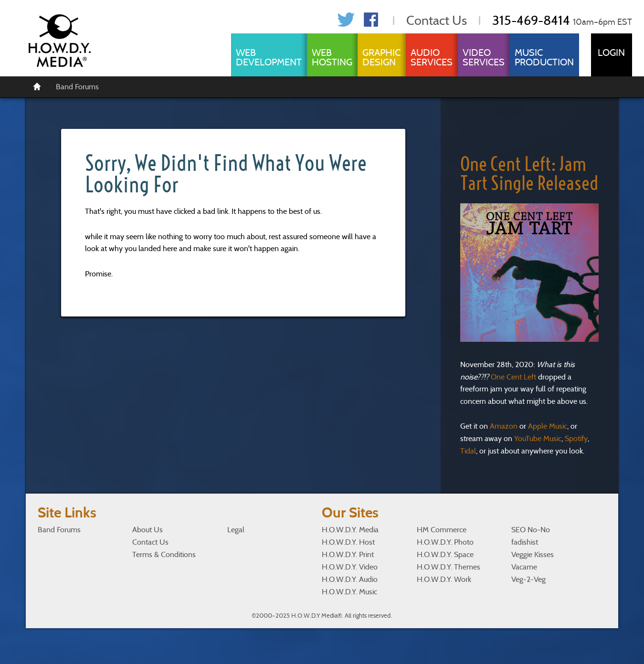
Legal (236, 530)
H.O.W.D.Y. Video (350, 567)
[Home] (37, 86)
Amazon (504, 426)
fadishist (525, 542)
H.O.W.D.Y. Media (350, 530)
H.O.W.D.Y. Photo (445, 542)
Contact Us (437, 20)
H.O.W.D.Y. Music (349, 592)
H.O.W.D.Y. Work (444, 579)
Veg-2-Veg (528, 579)
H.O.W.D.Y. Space (445, 554)
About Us (148, 530)
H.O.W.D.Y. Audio (350, 579)
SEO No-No (531, 530)
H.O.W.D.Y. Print (348, 554)
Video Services (484, 57)
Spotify (576, 438)
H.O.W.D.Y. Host (348, 542)
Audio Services (432, 57)
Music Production (544, 57)
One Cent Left (513, 377)
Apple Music (548, 426)
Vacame (524, 567)
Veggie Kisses (533, 554)
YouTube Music (538, 438)
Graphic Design (381, 57)
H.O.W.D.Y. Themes (449, 567)
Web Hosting (332, 57)
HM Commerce (442, 530)
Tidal (468, 451)
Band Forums (77, 87)
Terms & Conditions (164, 554)
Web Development (269, 57)
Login (611, 53)
